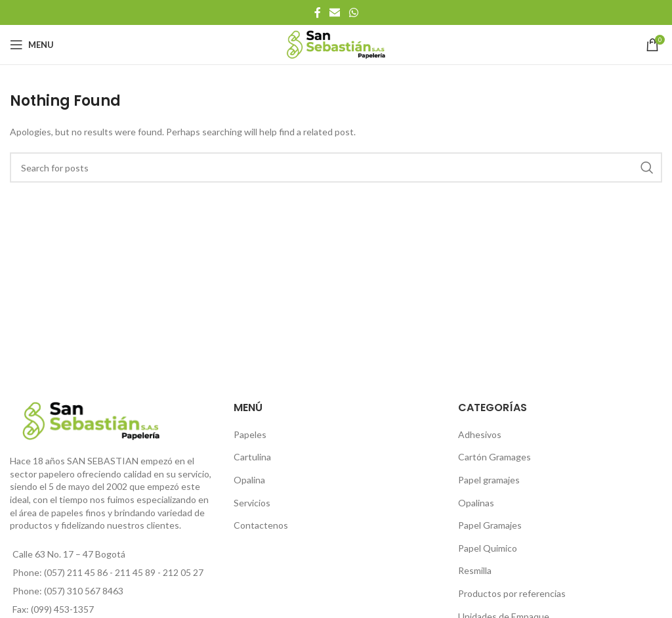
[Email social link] (335, 12)
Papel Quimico (488, 548)
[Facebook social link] (318, 12)
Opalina (249, 480)
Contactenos (261, 525)
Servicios (252, 503)
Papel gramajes (489, 480)
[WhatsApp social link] (353, 12)
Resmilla (475, 570)
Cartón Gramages (494, 457)
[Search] (336, 167)
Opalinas (476, 503)
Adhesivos (480, 434)
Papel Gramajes (490, 525)
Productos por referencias (512, 593)
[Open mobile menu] (32, 45)
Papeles (250, 434)
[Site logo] (336, 44)
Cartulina (252, 457)
